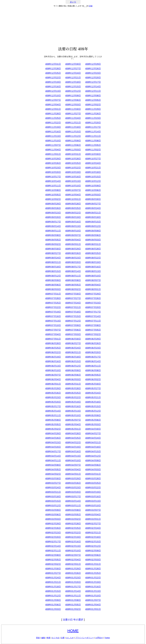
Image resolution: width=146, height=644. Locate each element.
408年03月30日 (53, 479)
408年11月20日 (93, 123)
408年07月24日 (73, 303)
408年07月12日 (73, 321)
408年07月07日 (53, 330)
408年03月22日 (93, 488)
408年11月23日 (93, 118)
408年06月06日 (73, 375)
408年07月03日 (73, 334)
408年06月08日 (93, 370)
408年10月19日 (73, 172)
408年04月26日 (53, 438)
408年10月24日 (93, 163)
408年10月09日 (93, 186)
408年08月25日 (93, 253)
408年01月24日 (53, 578)
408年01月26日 (73, 573)
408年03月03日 (53, 519)
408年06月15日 (73, 361)
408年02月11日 (53, 551)
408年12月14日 (93, 87)
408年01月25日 (93, 573)
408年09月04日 (73, 240)
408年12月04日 (53, 105)
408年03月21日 (53, 492)
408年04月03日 (93, 470)
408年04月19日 (73, 447)
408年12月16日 (53, 87)
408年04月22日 (73, 443)
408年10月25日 (73, 163)
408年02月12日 (93, 546)
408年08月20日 (73, 262)
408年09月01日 (73, 244)
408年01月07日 (93, 600)
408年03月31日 (93, 474)
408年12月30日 (73, 64)
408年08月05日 (73, 285)
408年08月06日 (53, 285)
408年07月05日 (93, 330)
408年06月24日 (73, 348)
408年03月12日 (53, 506)
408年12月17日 (93, 82)
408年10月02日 (53, 199)
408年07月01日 (53, 339)
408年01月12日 (53, 596)
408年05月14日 (53, 411)
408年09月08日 (53, 235)
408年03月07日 (93, 510)
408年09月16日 (73, 222)
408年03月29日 (73, 479)
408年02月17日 (53, 542)
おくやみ (56, 638)
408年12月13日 (53, 91)
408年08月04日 (93, 285)
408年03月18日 (53, 497)
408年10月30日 (93, 154)
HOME (73, 631)
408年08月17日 (73, 267)
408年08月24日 (53, 258)
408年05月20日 (53, 402)
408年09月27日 (93, 204)
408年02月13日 (73, 546)
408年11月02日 (93, 150)
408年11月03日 (73, 150)
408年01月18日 (53, 587)
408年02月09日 (93, 551)
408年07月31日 (53, 294)
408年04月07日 (73, 465)
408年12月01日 (53, 109)
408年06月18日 (73, 357)
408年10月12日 (93, 181)
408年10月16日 (73, 177)
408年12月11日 (93, 91)
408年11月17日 (93, 127)
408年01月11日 (73, 596)
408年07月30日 (73, 294)
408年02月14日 (53, 546)
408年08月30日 (53, 249)
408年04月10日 (73, 461)
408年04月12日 (93, 456)
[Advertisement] (73, 27)
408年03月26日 (73, 483)
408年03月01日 (93, 519)
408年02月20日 (53, 537)
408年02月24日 (93, 528)
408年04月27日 (93, 434)
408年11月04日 (53, 150)
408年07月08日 (93, 325)
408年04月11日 (53, 461)
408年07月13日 (53, 321)
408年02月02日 (53, 564)
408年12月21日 (73, 78)
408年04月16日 (73, 452)
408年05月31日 (73, 384)
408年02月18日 (93, 537)
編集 (43, 638)
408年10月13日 (73, 181)
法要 (63, 638)
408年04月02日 (53, 474)
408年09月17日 (53, 222)
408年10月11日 (53, 186)
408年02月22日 (73, 533)
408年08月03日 (53, 289)
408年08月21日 (53, 262)
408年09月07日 (73, 235)
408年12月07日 (53, 100)
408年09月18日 (93, 217)
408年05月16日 (73, 406)
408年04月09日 (93, 461)
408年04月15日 (93, 452)
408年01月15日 (53, 591)
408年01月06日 (53, 605)
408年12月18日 (73, 82)
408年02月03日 (93, 560)
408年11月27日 (73, 114)
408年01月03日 (53, 609)
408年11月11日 (93, 136)
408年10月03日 (93, 195)
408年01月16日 (93, 587)
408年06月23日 (93, 348)
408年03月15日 (53, 501)
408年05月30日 (93, 384)
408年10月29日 (53, 159)
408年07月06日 (73, 330)
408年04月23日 (53, 443)
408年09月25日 (73, 208)
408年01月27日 (53, 573)
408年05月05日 (53, 424)
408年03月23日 (73, 488)
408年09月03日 (93, 240)
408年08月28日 (93, 249)
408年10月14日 (53, 181)
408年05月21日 (93, 397)
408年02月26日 (53, 528)
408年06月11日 (93, 366)
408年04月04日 (73, 470)
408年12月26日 (93, 69)
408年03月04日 (93, 515)
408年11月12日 (73, 136)
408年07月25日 (53, 303)
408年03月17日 (73, 497)
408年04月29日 (53, 434)
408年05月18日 (93, 402)
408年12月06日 (73, 100)
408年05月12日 (93, 411)
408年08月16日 (93, 267)
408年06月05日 (93, 375)
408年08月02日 (73, 289)
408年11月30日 (73, 109)
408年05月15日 (93, 406)
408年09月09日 (93, 231)
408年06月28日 (53, 343)
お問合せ (99, 638)
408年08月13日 (93, 271)
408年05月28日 (73, 388)
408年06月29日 (93, 339)
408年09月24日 (93, 208)
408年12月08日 (93, 96)
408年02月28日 (73, 524)
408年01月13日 (93, 591)
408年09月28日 (73, 204)
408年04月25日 (73, 438)
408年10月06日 (93, 190)
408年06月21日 (73, 352)
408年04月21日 (93, 443)
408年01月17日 (73, 587)
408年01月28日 (93, 569)
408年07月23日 (93, 303)
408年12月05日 (93, 100)
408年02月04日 (73, 560)
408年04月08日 (53, 465)
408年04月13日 (73, 456)
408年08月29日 (73, 249)
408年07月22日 (53, 307)
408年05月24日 (93, 393)
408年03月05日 (73, 515)
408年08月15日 (53, 271)
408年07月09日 (73, 325)
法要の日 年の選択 (73, 620)
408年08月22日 (93, 258)
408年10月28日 (73, 159)
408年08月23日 (73, 258)
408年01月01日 (93, 609)
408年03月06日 (53, 515)
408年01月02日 (73, 609)
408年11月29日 (93, 109)
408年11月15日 (73, 132)
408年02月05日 (53, 560)
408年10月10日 (73, 186)
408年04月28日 (73, 434)
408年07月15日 (73, 316)
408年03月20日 (73, 492)
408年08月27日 (53, 253)
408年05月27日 (93, 388)
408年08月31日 (93, 244)
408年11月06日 (73, 145)
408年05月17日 (53, 406)
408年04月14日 (53, 456)
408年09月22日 (73, 213)
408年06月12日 (73, 366)
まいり (73, 2)
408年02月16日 (73, 542)
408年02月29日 (53, 524)
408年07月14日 (93, 316)
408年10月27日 (93, 159)
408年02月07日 (73, 555)
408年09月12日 (93, 226)
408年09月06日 (93, 235)
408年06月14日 (93, 361)
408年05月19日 (73, 402)
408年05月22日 (73, 397)
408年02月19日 (73, 537)
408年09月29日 (53, 204)
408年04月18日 (93, 447)
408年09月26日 (53, 208)
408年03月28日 (93, 479)
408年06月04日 (53, 379)
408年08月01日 (93, 289)
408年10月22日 (73, 168)
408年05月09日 (93, 415)
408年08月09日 (53, 280)
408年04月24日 (93, 438)
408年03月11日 (73, 506)
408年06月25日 (53, 348)
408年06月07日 (53, 375)
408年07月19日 (53, 312)
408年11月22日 (53, 123)
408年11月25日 (53, 118)
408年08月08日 (73, 280)
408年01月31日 (93, 564)
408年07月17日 (93, 312)
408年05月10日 (73, 415)
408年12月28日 (53, 69)
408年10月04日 (73, 195)
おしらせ (70, 638)
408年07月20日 (93, 307)
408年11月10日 (53, 141)
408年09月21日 (93, 213)
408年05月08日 (53, 420)
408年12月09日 (73, 96)
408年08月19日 (93, 262)
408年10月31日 (73, 154)
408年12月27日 (73, 69)
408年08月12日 (53, 276)
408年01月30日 (53, 569)
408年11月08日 (93, 141)
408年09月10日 (73, 231)
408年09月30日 (93, 199)
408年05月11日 (53, 415)
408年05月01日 (73, 429)
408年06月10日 (53, 370)
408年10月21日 (93, 168)
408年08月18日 (53, 267)
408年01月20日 (73, 582)
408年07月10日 (53, 325)
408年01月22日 (93, 578)
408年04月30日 (93, 429)
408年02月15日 (93, 542)
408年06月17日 (93, 357)
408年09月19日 (73, 217)
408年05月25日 (73, 393)
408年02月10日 (73, 551)
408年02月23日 (53, 533)
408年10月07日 (73, 190)
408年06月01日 (53, 384)
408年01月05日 (73, 605)
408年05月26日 (53, 393)
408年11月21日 (73, 123)
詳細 (91, 6)
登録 (38, 638)
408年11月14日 (93, 132)
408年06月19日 (53, 357)
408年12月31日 (53, 64)
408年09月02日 (53, 244)
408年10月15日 (93, 177)
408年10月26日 (53, 163)
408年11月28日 (53, 114)
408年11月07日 (53, 145)
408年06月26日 (93, 343)
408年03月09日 (53, 510)
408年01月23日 (73, 578)
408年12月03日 (73, 105)
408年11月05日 (93, 145)
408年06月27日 (73, 343)
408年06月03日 (73, 379)
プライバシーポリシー (85, 638)
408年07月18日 (73, 312)
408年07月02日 (93, 334)
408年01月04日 (93, 605)
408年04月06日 (93, 465)
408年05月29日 (53, 388)
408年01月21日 (53, 582)
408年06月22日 (53, 352)
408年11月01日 (53, 154)
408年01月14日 (73, 591)
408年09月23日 (53, 213)
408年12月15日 (73, 87)
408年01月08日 (73, 600)
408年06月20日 (93, 352)
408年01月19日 (93, 582)
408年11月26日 (93, 114)
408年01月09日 (53, 600)
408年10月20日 (53, 172)
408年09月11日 (53, 231)
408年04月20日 (53, 447)
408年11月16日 (53, 132)
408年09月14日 (53, 226)
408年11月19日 (53, 127)
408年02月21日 (93, 533)
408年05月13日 (73, 411)
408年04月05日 (53, 470)
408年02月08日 (53, 555)
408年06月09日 (73, 370)
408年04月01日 (73, 474)
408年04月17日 (53, 452)
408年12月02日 (93, 105)
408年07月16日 (53, 316)
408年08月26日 (73, 253)
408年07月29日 (93, 294)
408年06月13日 (53, 366)
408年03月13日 (93, 501)
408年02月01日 (73, 564)
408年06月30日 (73, 339)
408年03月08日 (73, 510)
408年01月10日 (93, 596)
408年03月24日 (53, 488)
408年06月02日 (93, 379)
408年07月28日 (53, 298)
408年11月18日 (73, 127)
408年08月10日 (93, 276)
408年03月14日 (73, 501)
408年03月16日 (93, 497)
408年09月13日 (73, 226)
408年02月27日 (93, 524)
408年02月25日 (73, 528)
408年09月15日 (93, 222)
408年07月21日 (73, 307)
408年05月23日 (53, 397)
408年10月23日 (53, 168)
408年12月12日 (73, 91)
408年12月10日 (53, 96)
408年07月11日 (93, 321)
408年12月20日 (93, 78)
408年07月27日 (73, 298)
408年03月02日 (73, 519)
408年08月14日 (73, 271)
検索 (48, 638)
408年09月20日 (53, 217)
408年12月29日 (93, 64)
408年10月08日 (53, 190)
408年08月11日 (73, 276)
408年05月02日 (53, 429)
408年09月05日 (53, 240)
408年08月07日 (93, 280)
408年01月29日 (73, 569)
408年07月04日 (53, 334)
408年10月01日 (73, 199)
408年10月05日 (53, 195)
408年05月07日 (73, 420)
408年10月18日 (93, 172)
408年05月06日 (93, 420)
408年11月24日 (73, 118)
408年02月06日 (93, 555)
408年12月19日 (53, 82)
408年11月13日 (53, 136)
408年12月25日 (53, 73)
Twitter (107, 638)
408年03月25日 (93, 483)
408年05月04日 (73, 424)
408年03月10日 (93, 506)
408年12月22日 (53, 78)
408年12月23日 (93, 73)
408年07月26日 (93, 298)
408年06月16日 (53, 361)
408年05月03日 (93, 424)
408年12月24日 (73, 73)
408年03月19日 (93, 492)
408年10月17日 (53, 177)
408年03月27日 (53, 483)
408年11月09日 (73, 141)
